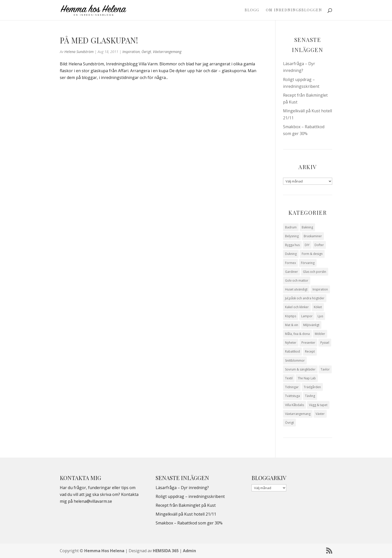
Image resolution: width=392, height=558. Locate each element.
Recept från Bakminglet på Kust (186, 505)
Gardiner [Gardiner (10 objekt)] (291, 272)
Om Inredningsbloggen (294, 10)
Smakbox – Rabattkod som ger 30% (189, 523)
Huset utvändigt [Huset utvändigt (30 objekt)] (296, 289)
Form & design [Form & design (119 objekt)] (312, 254)
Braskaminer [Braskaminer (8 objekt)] (313, 236)
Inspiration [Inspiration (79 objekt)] (320, 289)
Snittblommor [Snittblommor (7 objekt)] (295, 361)
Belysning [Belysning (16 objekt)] (292, 236)
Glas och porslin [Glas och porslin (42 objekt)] (315, 272)
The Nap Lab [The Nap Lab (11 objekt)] (307, 378)
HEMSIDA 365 (166, 551)
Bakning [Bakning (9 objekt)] (307, 227)
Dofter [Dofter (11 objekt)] (319, 245)
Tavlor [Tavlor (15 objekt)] (325, 369)
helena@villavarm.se (93, 501)
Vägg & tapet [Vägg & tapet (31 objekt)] (318, 405)
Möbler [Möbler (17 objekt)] (320, 334)
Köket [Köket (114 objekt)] (318, 307)
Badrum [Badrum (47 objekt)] (291, 227)
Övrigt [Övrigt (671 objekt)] (289, 423)
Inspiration (131, 52)
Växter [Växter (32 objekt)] (320, 414)
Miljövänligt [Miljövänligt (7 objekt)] (311, 325)
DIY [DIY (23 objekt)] (307, 245)
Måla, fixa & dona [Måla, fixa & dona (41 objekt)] (297, 334)
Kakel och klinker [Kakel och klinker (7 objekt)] (297, 307)
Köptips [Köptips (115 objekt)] (291, 316)
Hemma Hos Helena (104, 551)
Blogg (252, 10)
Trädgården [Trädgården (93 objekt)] (312, 387)
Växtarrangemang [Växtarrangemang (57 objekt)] (298, 414)
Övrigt (146, 52)
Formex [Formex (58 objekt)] (290, 263)
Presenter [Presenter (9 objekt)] (308, 343)
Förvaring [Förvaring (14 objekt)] (308, 263)
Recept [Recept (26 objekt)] (310, 351)
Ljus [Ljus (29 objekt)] (320, 316)
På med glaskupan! (99, 40)
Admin (189, 551)
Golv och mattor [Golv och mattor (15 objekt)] (297, 281)
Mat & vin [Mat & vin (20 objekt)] (292, 325)
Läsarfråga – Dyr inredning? (182, 488)
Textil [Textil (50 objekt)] (289, 378)
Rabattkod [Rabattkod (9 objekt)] (292, 351)
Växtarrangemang (167, 52)
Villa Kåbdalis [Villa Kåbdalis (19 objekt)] (295, 405)
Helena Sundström (79, 52)
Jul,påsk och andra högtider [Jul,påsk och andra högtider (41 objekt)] (305, 298)
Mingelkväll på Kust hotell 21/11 (186, 514)
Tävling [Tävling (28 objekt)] (310, 396)
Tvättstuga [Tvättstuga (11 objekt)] (292, 396)
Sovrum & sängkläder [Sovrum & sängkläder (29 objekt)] (300, 369)
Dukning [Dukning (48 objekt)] (291, 254)
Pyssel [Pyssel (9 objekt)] (325, 343)
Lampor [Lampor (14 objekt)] (307, 316)
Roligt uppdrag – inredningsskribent (190, 496)
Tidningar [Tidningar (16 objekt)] (292, 387)
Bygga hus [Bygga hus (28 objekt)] (292, 245)
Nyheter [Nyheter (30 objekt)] (291, 343)
